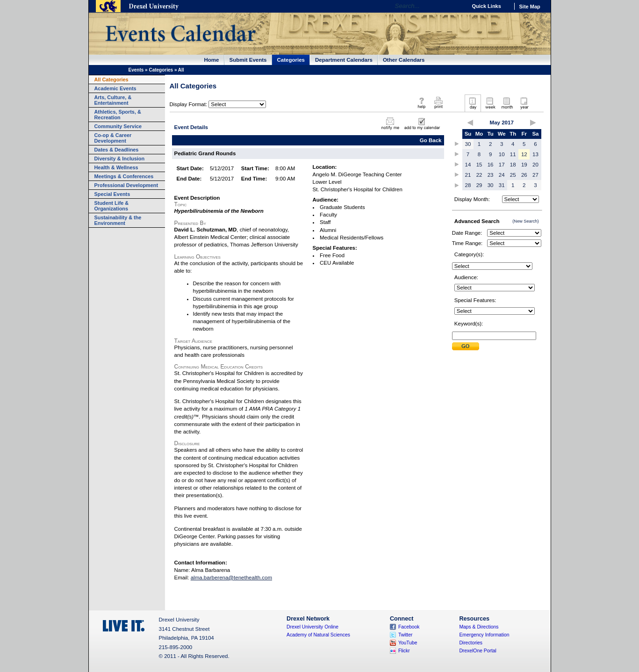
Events (136, 70)
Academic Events (115, 88)
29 (479, 185)
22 (479, 175)
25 (513, 175)
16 (491, 165)
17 (502, 165)
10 (502, 154)
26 (524, 175)
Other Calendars (404, 60)
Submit (466, 346)
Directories (471, 643)
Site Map (530, 7)
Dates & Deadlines (117, 150)
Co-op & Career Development (113, 138)
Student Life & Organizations (112, 206)
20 (535, 165)
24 (502, 175)
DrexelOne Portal (477, 651)
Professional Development (126, 185)
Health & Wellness (116, 167)
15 (479, 165)
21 (468, 175)
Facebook (409, 627)
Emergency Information (484, 635)
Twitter (406, 635)
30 (468, 144)
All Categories (111, 79)
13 (535, 154)
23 (491, 175)
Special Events (112, 194)
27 (535, 175)
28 (468, 185)
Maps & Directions (479, 627)
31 (502, 185)
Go (457, 6)
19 (524, 165)
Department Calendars (344, 60)
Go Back (431, 140)
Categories (291, 60)
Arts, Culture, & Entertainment (113, 100)
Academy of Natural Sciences (318, 635)
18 (513, 165)
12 (524, 154)
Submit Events (248, 60)
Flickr (404, 651)
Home (212, 60)
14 (468, 165)
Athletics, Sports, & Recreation (118, 115)
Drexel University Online (312, 627)
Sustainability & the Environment (118, 220)
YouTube (408, 643)
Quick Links (487, 6)
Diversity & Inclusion (120, 159)
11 (513, 154)
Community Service (118, 126)
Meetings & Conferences (124, 176)
